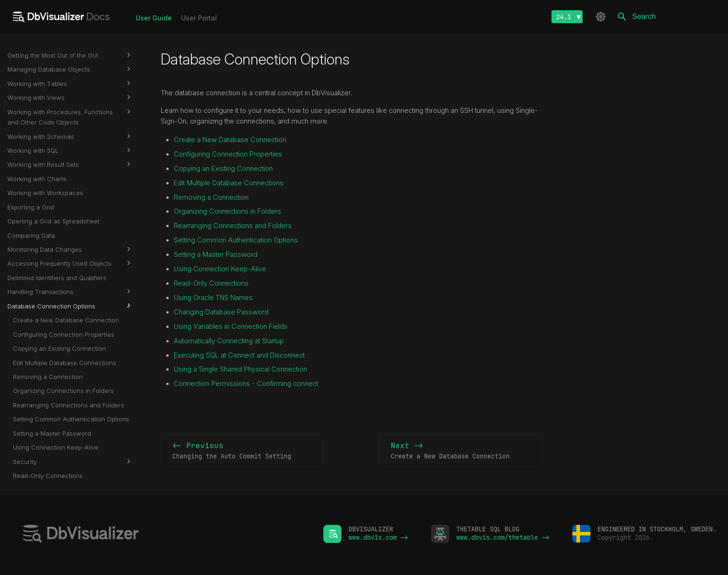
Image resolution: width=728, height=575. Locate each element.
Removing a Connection (211, 197)
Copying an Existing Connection (223, 169)
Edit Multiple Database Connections (229, 183)
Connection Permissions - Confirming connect (246, 384)
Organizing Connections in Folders (227, 211)
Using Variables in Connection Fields (231, 327)
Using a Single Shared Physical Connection (240, 369)
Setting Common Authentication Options (236, 240)
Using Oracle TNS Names (213, 298)
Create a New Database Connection (230, 140)
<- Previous (242, 451)
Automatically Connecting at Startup (229, 341)
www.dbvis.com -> (378, 537)
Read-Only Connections (211, 283)
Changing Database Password (221, 312)
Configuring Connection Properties (228, 154)
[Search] (666, 17)
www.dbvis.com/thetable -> (503, 537)
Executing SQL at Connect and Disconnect (239, 355)
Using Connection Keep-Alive (220, 269)
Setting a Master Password (216, 255)
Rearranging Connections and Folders (233, 226)
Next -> (460, 451)
